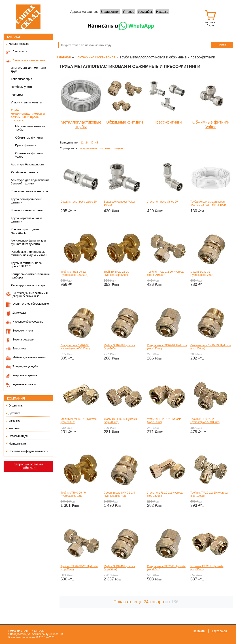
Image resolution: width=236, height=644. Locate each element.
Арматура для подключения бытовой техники (30, 182)
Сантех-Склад (28, 17)
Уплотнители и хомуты (26, 102)
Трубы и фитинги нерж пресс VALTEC (26, 265)
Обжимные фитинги (29, 138)
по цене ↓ (106, 148)
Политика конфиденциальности (29, 451)
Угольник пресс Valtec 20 (163, 202)
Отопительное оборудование (31, 304)
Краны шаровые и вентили (29, 191)
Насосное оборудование (28, 322)
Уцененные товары (24, 384)
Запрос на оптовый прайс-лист (28, 466)
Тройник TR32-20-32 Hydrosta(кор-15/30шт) (74, 273)
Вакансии (15, 421)
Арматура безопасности (27, 164)
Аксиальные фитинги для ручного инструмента (28, 242)
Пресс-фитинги (26, 145)
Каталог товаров (19, 44)
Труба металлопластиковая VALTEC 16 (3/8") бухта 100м (208, 203)
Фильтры (17, 95)
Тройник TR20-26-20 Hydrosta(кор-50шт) (116, 273)
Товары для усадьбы (26, 366)
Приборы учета (21, 87)
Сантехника (20, 51)
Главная (64, 57)
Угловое (129, 12)
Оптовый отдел (18, 436)
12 (82, 143)
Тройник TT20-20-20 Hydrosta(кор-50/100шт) (205, 421)
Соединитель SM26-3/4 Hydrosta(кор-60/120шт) (75, 347)
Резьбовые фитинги (24, 172)
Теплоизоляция (21, 79)
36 (92, 143)
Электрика (19, 349)
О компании (16, 406)
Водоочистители (23, 331)
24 (87, 143)
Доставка (15, 413)
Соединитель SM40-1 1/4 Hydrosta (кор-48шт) (119, 494)
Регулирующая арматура (28, 285)
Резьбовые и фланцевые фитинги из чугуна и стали (29, 253)
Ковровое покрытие (25, 375)
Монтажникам (17, 444)
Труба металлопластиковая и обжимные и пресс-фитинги (28, 115)
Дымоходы (19, 313)
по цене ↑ (120, 148)
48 (97, 143)
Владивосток (110, 12)
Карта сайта (220, 631)
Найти (222, 45)
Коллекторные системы (27, 210)
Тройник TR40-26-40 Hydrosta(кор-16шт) (73, 494)
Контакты (15, 428)
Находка (162, 12)
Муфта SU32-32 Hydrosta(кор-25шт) (202, 273)
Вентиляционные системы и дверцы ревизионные (30, 295)
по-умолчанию (89, 148)
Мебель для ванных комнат (30, 357)
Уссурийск (145, 12)
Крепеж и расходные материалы (25, 231)
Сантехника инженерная (29, 60)
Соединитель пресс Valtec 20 (79, 202)
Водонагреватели (23, 340)
